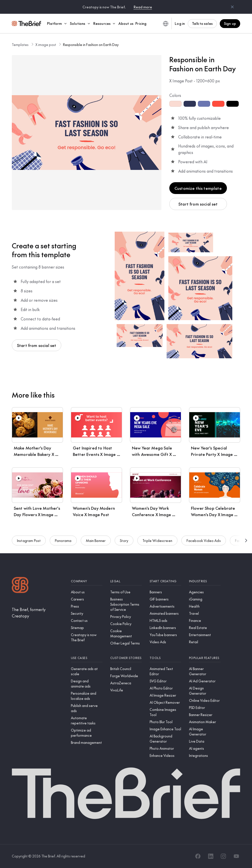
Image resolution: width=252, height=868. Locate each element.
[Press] (87, 606)
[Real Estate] (205, 628)
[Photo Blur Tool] (165, 722)
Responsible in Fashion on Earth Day (91, 45)
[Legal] (126, 581)
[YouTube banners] (165, 635)
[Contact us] (87, 621)
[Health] (205, 606)
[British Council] (126, 669)
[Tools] (165, 658)
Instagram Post (29, 544)
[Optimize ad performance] (87, 733)
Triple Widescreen (157, 544)
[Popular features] (205, 658)
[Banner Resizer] (205, 715)
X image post (46, 45)
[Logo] (20, 586)
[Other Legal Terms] (126, 643)
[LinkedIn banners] (165, 628)
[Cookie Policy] (126, 624)
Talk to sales (202, 23)
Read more (143, 7)
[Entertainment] (205, 635)
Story (124, 544)
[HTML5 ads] (165, 621)
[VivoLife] (126, 690)
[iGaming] (205, 599)
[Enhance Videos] (165, 756)
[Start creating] (165, 581)
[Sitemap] (87, 628)
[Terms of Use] (126, 592)
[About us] (87, 592)
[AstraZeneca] (126, 683)
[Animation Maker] (205, 722)
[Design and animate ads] (87, 684)
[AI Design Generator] (205, 691)
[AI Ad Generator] (205, 681)
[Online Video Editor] (205, 700)
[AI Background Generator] (165, 739)
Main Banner (96, 544)
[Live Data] (205, 741)
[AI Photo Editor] (165, 688)
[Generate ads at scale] (87, 671)
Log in (180, 23)
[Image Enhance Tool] (165, 729)
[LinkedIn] (211, 856)
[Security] (87, 613)
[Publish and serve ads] (87, 708)
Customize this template (198, 188)
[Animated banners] (165, 613)
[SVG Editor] (165, 681)
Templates (20, 45)
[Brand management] (87, 742)
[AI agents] (205, 748)
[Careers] (87, 599)
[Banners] (165, 592)
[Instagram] (223, 856)
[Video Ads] (165, 642)
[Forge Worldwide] (126, 676)
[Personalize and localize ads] (87, 696)
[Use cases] (87, 658)
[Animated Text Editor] (165, 671)
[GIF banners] (165, 599)
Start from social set (198, 204)
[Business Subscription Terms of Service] (126, 604)
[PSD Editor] (205, 708)
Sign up (230, 23)
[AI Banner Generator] (205, 671)
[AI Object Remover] (165, 702)
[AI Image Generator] (205, 732)
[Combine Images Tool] (165, 712)
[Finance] (205, 621)
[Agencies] (205, 592)
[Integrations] (205, 756)
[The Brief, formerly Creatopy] (37, 613)
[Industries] (205, 581)
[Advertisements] (165, 606)
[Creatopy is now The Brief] (87, 637)
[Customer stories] (126, 658)
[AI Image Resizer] (165, 695)
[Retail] (205, 642)
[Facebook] (198, 856)
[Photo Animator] (165, 748)
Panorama (63, 544)
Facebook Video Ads (204, 544)
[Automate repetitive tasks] (87, 720)
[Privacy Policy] (126, 617)
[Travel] (205, 613)
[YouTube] (236, 856)
